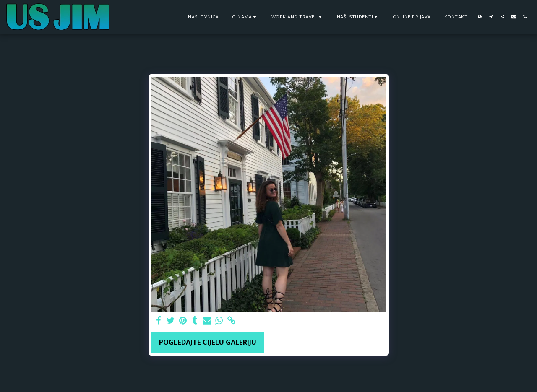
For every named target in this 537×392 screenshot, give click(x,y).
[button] (245, 17)
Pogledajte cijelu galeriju (208, 342)
